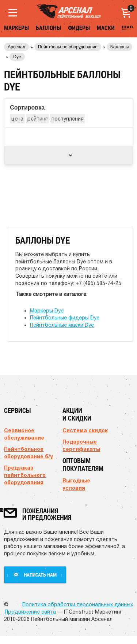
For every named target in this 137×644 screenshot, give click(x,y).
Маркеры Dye (47, 311)
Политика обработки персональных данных (78, 604)
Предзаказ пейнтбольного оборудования (25, 475)
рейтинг (37, 119)
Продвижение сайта (30, 612)
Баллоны (48, 28)
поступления (68, 119)
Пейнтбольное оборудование (68, 47)
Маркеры (16, 28)
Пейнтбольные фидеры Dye (65, 318)
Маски (106, 28)
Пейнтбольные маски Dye (62, 325)
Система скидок (85, 430)
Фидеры (79, 28)
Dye (17, 57)
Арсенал (16, 47)
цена (17, 119)
